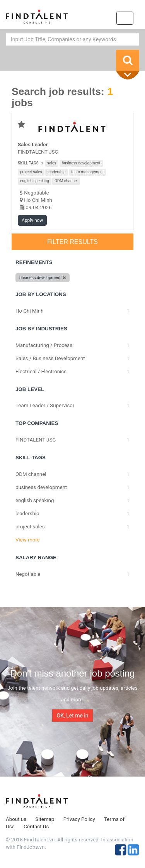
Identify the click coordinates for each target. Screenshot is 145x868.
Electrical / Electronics (41, 371)
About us (16, 819)
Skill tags (28, 163)
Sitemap (45, 819)
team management (87, 172)
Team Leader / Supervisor (45, 405)
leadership (56, 172)
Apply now (32, 220)
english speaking (35, 181)
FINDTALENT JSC (38, 152)
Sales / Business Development (50, 358)
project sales (31, 172)
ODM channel (66, 181)
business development (81, 163)
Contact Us (36, 827)
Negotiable (28, 574)
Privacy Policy (79, 819)
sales (52, 163)
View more (28, 540)
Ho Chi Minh (38, 200)
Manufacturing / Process (44, 345)
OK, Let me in (73, 716)
